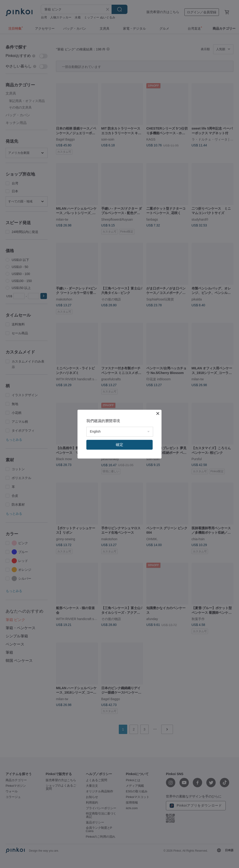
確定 (119, 445)
